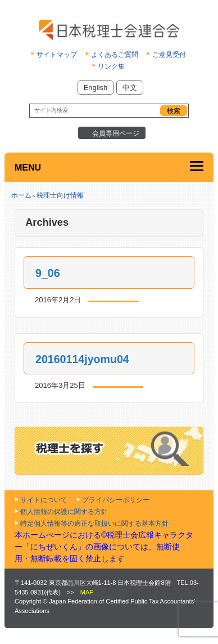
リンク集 (111, 66)
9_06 (48, 273)
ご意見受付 (169, 55)
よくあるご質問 (115, 55)
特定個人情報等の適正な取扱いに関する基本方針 (94, 524)
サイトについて (44, 500)
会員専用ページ (116, 133)
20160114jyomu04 (82, 359)
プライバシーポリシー (116, 500)
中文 (130, 88)
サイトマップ (57, 55)
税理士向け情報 (60, 195)
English (96, 88)
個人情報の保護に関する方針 (64, 512)
